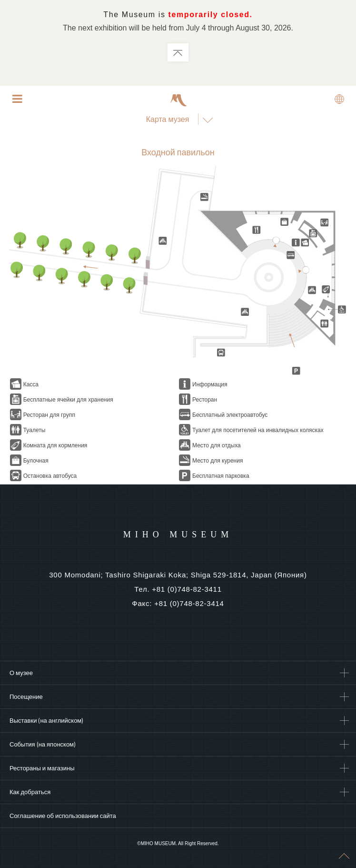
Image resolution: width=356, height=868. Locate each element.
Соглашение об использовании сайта (63, 816)
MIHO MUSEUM (178, 535)
